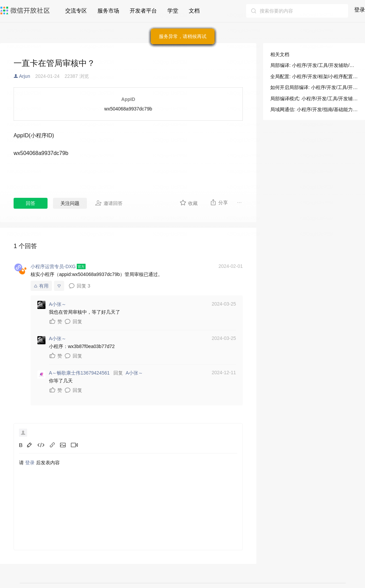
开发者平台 (143, 11)
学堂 (173, 11)
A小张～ (134, 373)
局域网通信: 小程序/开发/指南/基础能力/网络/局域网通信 (314, 109)
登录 (360, 10)
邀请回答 (109, 203)
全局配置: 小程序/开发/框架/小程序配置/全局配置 (314, 76)
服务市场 (108, 11)
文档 (194, 11)
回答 (31, 203)
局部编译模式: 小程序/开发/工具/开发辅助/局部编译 (314, 99)
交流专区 (76, 11)
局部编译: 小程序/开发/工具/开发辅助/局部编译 (314, 65)
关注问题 (70, 203)
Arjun (25, 76)
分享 (219, 202)
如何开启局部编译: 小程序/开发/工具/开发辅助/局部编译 (314, 87)
